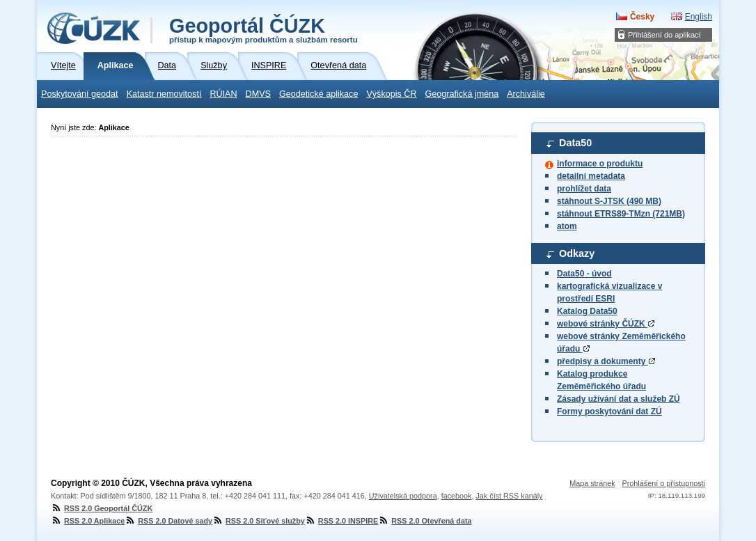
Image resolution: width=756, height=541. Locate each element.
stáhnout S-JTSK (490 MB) (609, 201)
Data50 (575, 143)
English (699, 17)
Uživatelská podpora (403, 496)
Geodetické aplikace (318, 94)
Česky (642, 17)
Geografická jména (462, 94)
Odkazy (577, 253)
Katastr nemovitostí (164, 94)
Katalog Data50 (587, 311)
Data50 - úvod (584, 274)
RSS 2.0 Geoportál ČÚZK (102, 508)
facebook (457, 496)
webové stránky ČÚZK (606, 324)
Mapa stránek (592, 483)
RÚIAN (223, 94)
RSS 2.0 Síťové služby (259, 521)
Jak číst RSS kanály (509, 496)
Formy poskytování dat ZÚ (609, 411)
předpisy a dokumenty (606, 361)
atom (567, 226)
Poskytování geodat (80, 94)
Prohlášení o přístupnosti (664, 483)
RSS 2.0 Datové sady (168, 521)
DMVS (258, 94)
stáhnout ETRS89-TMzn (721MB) (621, 214)
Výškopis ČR (391, 94)
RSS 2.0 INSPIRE (341, 521)
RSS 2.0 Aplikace (88, 521)
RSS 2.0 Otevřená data (425, 521)
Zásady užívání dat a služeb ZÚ (619, 399)
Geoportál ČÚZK (263, 29)
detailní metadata (591, 176)
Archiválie (526, 94)
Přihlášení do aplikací (664, 35)
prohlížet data (584, 189)
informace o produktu (600, 164)
